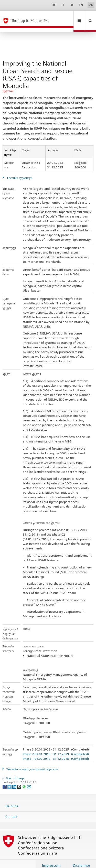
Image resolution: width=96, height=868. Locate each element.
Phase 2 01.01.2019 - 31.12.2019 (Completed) (56, 746)
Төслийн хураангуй (19, 170)
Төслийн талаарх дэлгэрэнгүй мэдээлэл (32, 761)
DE (54, 5)
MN (91, 5)
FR (71, 5)
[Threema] (20, 778)
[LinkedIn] (15, 778)
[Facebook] (5, 778)
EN (81, 5)
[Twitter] (10, 778)
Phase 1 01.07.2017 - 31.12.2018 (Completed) (56, 751)
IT (63, 5)
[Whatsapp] (24, 778)
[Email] (29, 778)
